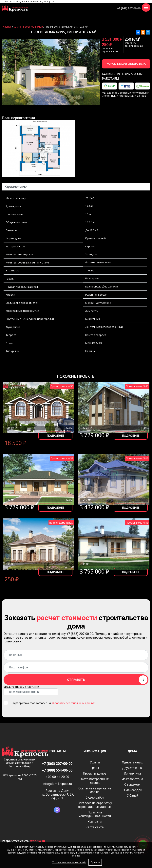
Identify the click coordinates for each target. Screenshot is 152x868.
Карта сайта (95, 827)
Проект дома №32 (137, 386)
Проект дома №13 (137, 458)
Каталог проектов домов (28, 27)
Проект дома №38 (62, 458)
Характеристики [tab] (16, 187)
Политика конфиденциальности (95, 814)
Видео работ (95, 797)
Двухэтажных (132, 768)
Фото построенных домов (95, 781)
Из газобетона (132, 779)
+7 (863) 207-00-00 (129, 8)
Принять (95, 862)
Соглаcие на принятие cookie (95, 790)
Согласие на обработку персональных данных (95, 805)
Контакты (95, 822)
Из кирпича (132, 773)
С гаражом (132, 785)
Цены (95, 768)
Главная (7, 27)
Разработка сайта (15, 841)
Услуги (95, 762)
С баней (132, 795)
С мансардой (132, 790)
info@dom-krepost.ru (57, 784)
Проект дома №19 (137, 523)
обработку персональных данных (73, 703)
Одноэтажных (132, 762)
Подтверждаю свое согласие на (53, 703)
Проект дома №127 (61, 523)
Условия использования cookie (69, 862)
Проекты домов (95, 773)
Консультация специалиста (126, 64)
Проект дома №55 (62, 386)
